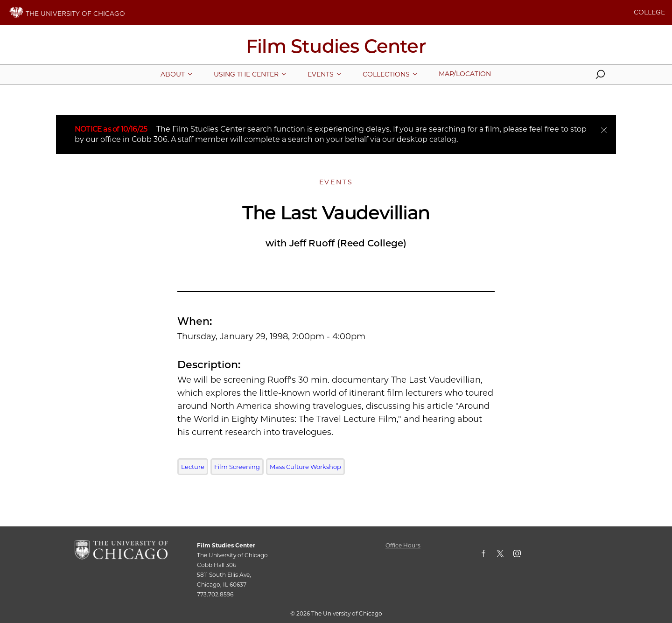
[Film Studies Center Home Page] (336, 49)
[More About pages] (173, 74)
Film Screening (237, 467)
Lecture (193, 467)
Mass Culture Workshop (305, 467)
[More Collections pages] (386, 74)
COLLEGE (649, 12)
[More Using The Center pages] (246, 74)
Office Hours (403, 545)
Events (336, 182)
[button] (600, 77)
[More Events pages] (321, 74)
